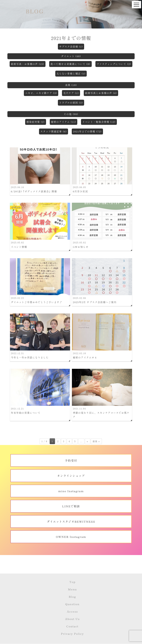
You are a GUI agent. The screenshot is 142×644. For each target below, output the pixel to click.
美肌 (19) (71, 85)
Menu (72, 589)
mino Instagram (71, 491)
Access (72, 611)
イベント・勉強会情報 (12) (99, 122)
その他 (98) (71, 114)
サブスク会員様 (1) (71, 47)
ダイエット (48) (71, 56)
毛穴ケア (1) (71, 93)
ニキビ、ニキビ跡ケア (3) (41, 93)
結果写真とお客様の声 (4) (101, 93)
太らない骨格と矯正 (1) (71, 74)
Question (72, 604)
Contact (72, 626)
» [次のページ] (87, 441)
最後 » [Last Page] (96, 441)
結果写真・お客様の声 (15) (28, 64)
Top (72, 582)
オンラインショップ (71, 476)
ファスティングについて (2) (114, 64)
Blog (72, 597)
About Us (72, 619)
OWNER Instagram (71, 537)
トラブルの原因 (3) (71, 103)
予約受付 (71, 460)
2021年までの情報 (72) (87, 131)
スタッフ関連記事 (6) (54, 131)
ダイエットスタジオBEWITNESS (71, 521)
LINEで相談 (71, 506)
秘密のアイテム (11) (64, 122)
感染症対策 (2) (36, 122)
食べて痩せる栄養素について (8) (70, 64)
